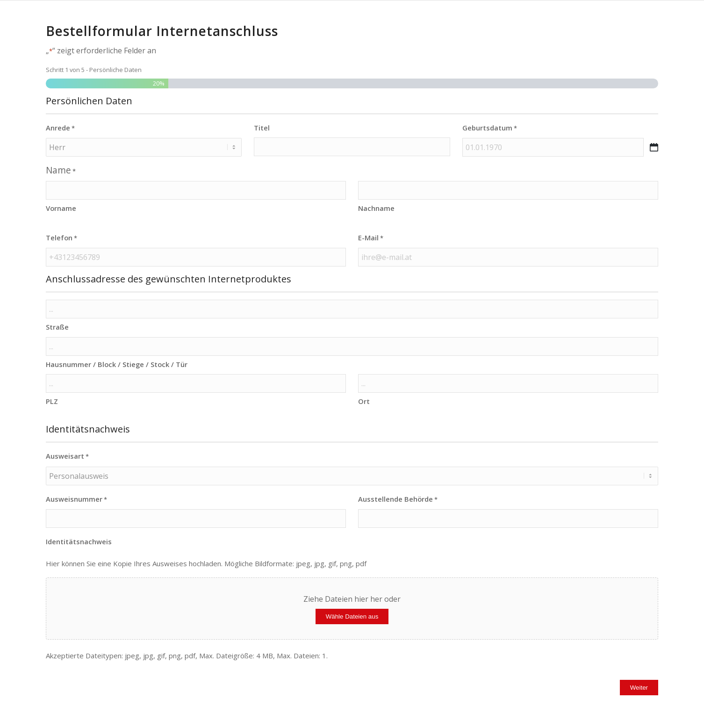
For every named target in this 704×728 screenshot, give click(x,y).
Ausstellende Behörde (398, 499)
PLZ (52, 401)
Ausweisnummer (76, 499)
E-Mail (371, 238)
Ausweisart (67, 456)
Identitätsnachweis (79, 541)
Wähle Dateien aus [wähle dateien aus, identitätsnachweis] (352, 616)
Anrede (60, 128)
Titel (262, 128)
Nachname (376, 208)
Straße (57, 327)
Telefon (61, 238)
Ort (364, 401)
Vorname (61, 208)
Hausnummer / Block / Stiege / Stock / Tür (117, 364)
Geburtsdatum (490, 128)
